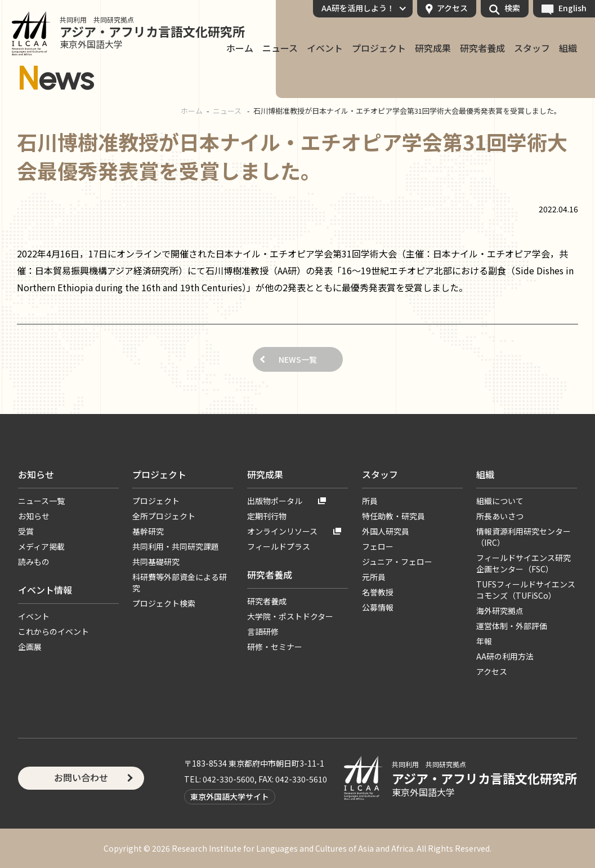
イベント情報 (45, 590)
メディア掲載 (41, 546)
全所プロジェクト (164, 516)
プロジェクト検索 (164, 603)
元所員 (374, 577)
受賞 (26, 531)
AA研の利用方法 (505, 656)
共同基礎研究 (156, 562)
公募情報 (378, 607)
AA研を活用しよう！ (358, 8)
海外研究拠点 (500, 611)
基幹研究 (148, 531)
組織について (500, 501)
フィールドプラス (279, 546)
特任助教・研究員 (393, 516)
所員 (370, 501)
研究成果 (433, 48)
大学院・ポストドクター (290, 616)
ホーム (192, 111)
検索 (512, 8)
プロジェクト (379, 48)
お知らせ (36, 474)
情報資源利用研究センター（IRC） (524, 537)
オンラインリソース (282, 531)
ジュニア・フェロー (397, 562)
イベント (325, 48)
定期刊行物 (267, 516)
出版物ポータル (275, 501)
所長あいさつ (500, 516)
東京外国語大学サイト (230, 796)
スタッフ (532, 48)
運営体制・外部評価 (512, 626)
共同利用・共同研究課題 (176, 546)
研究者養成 (482, 48)
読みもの (34, 562)
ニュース (280, 48)
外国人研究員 (386, 531)
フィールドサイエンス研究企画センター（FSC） (524, 563)
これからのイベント (53, 631)
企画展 (30, 647)
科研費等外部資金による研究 (180, 582)
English (572, 8)
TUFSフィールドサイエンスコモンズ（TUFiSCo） (526, 590)
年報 (484, 641)
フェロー (378, 546)
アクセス (452, 8)
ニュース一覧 (41, 501)
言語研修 (263, 631)
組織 (568, 48)
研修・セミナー (275, 647)
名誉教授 (378, 592)
